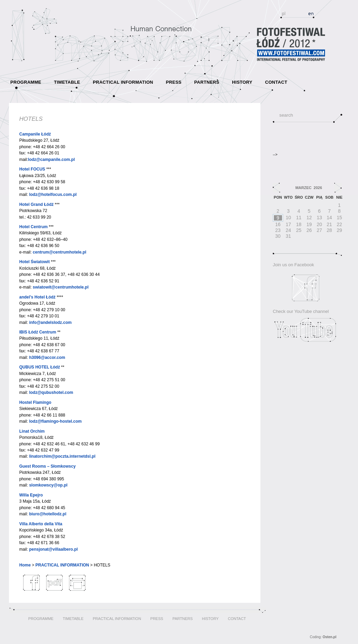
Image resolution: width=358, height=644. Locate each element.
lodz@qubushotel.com (51, 393)
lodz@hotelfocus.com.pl (53, 195)
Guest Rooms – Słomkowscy (47, 466)
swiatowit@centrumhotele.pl (60, 287)
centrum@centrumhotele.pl (59, 252)
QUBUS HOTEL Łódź (40, 367)
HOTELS (31, 119)
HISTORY (242, 82)
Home (25, 565)
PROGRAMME (26, 82)
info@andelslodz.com (51, 323)
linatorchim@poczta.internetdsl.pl (62, 456)
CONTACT (276, 82)
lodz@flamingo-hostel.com (55, 421)
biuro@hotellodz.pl (48, 514)
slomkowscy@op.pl (48, 485)
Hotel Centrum (33, 227)
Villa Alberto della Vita (41, 524)
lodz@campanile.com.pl (51, 160)
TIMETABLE (67, 82)
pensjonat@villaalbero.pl (54, 549)
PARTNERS (207, 82)
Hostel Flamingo (35, 402)
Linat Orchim (32, 431)
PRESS (174, 82)
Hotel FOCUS (32, 169)
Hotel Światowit (35, 262)
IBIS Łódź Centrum (38, 332)
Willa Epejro (31, 495)
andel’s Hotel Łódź (37, 297)
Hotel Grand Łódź (36, 204)
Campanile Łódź (35, 134)
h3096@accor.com (47, 358)
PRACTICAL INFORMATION (123, 82)
